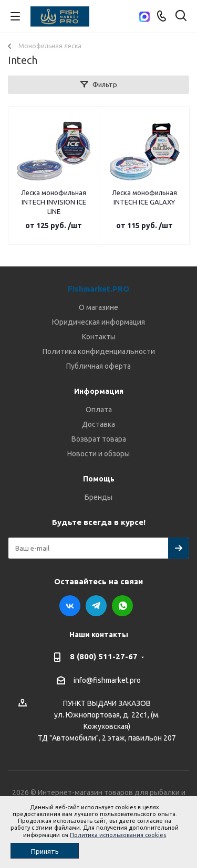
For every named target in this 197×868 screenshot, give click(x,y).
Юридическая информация (98, 322)
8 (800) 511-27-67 (104, 656)
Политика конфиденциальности (99, 351)
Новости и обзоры (98, 454)
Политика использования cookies (118, 835)
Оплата (99, 410)
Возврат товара (99, 439)
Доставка (98, 424)
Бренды (98, 497)
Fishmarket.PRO (98, 289)
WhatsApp (122, 606)
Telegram (96, 606)
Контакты (99, 337)
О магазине (98, 307)
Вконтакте (70, 606)
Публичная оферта (98, 366)
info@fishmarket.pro (107, 680)
